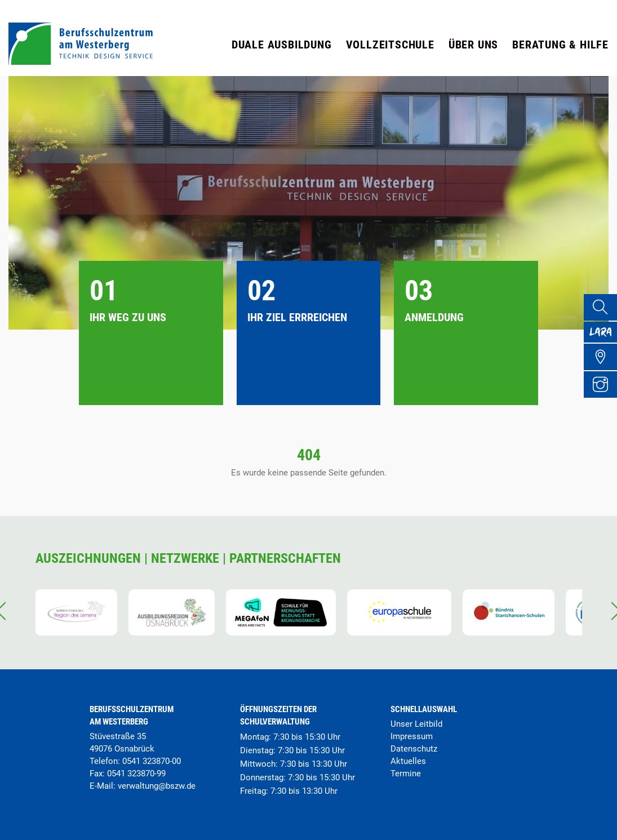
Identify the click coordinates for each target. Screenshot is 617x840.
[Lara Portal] (603, 339)
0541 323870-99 (136, 774)
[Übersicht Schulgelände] (603, 370)
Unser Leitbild (416, 724)
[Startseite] (81, 62)
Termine (406, 774)
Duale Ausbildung (282, 45)
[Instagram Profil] (603, 400)
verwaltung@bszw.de (157, 786)
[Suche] (603, 309)
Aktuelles (408, 761)
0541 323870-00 (152, 761)
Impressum (412, 736)
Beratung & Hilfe (560, 45)
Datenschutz (414, 749)
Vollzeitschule (390, 45)
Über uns (473, 45)
